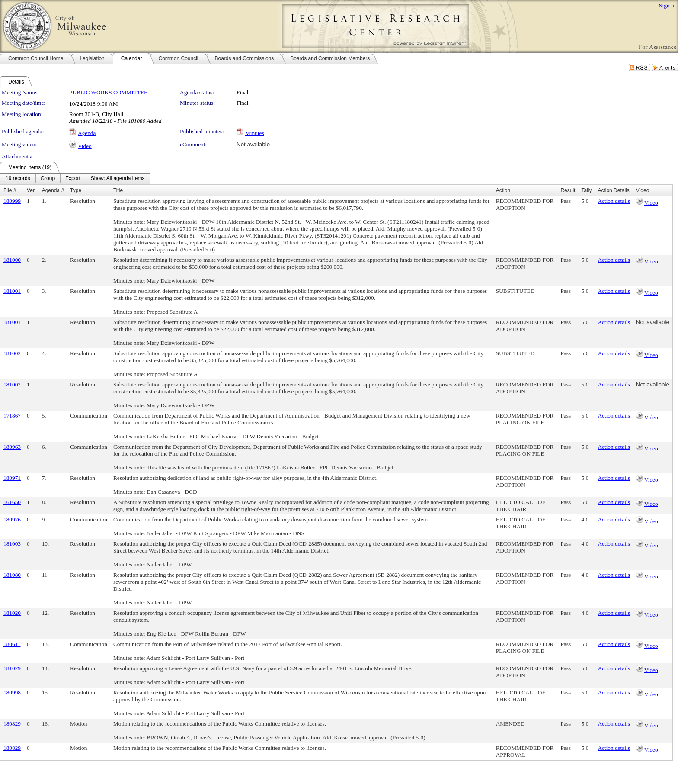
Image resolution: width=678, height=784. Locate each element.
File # (10, 190)
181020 (12, 613)
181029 (12, 668)
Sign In (667, 5)
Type (76, 190)
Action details (614, 201)
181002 (12, 353)
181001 (12, 291)
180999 (12, 201)
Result (568, 190)
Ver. (31, 190)
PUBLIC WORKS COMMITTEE (108, 92)
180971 (12, 478)
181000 (12, 260)
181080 (12, 575)
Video (85, 146)
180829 (12, 724)
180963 (12, 447)
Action (503, 190)
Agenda (87, 133)
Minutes (255, 133)
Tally (586, 190)
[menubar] (75, 179)
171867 (12, 416)
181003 (12, 544)
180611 (12, 644)
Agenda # (53, 190)
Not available (253, 144)
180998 (12, 692)
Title (118, 190)
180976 (12, 519)
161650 (12, 502)
